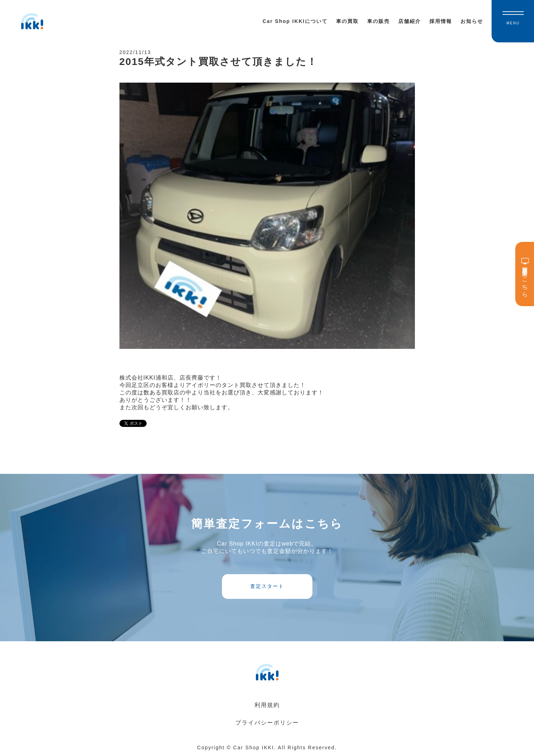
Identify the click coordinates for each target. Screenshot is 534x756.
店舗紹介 (410, 21)
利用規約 (267, 705)
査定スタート (267, 586)
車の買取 (347, 21)
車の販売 (379, 21)
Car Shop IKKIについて (295, 21)
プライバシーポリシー (267, 723)
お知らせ (472, 21)
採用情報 (441, 21)
